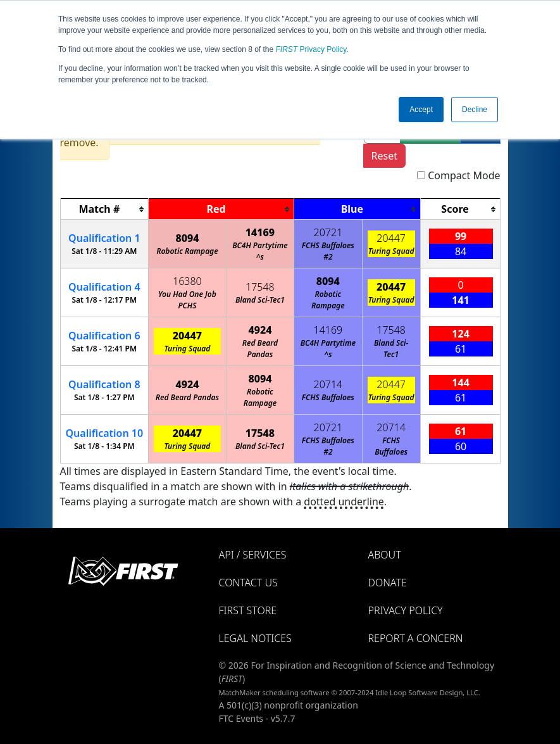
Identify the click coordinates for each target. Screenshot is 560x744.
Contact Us (248, 583)
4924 (260, 330)
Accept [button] (421, 110)
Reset (384, 156)
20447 (391, 238)
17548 (260, 287)
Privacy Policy (311, 49)
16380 (187, 281)
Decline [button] (475, 110)
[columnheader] (104, 209)
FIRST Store (248, 610)
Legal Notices (255, 638)
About (385, 555)
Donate (388, 583)
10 (105, 433)
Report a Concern (416, 638)
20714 (328, 384)
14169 (260, 232)
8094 (187, 238)
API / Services (253, 555)
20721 (328, 232)
